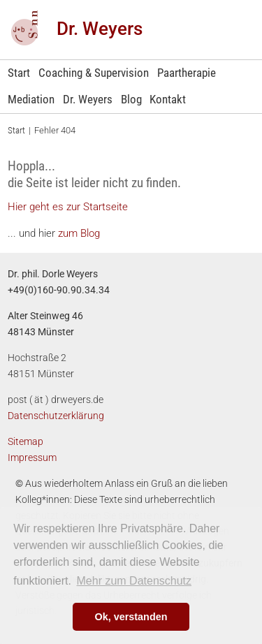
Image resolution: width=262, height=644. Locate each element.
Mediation (31, 99)
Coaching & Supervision (94, 73)
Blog (131, 99)
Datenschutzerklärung (56, 416)
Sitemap (26, 442)
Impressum (32, 458)
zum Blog (78, 233)
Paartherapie (187, 73)
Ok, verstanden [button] (131, 617)
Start (19, 73)
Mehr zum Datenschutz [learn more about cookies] (134, 581)
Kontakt (168, 99)
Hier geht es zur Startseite (68, 207)
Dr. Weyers (100, 29)
